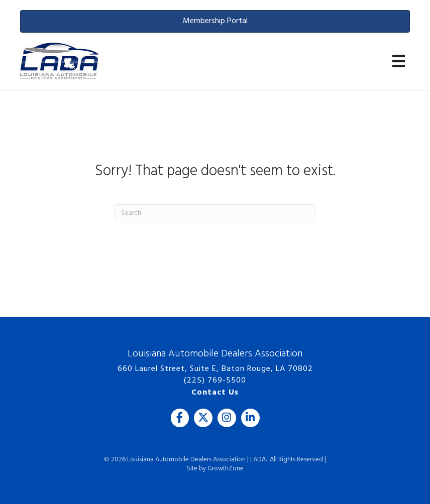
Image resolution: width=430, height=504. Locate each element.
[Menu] (399, 61)
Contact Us (215, 393)
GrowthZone (226, 469)
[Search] (215, 213)
